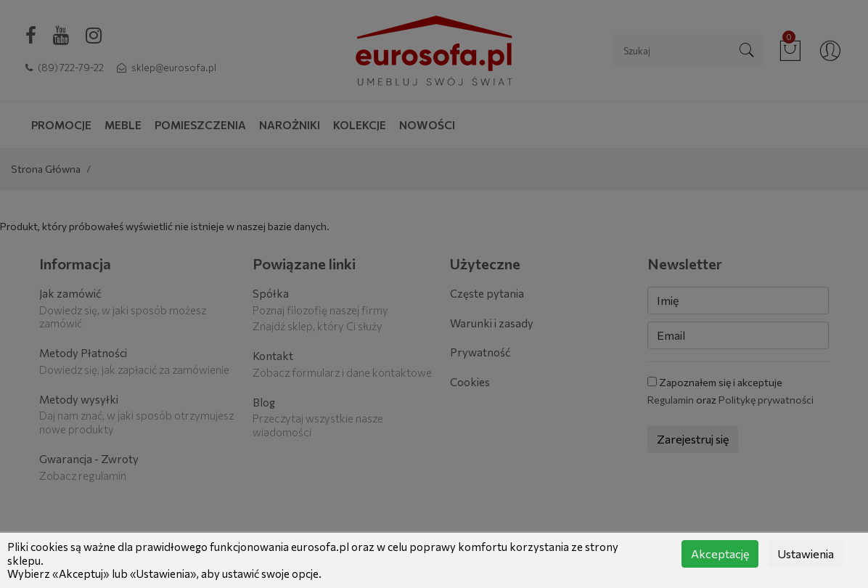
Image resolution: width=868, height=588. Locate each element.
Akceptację (720, 554)
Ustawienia (806, 554)
